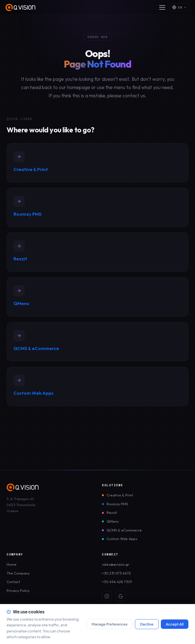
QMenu (113, 521)
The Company (18, 573)
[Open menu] (162, 7)
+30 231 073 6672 (116, 573)
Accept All (175, 624)
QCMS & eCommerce (124, 530)
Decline (147, 624)
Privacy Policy (18, 590)
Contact (13, 582)
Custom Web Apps (122, 539)
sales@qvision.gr (116, 564)
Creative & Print (120, 495)
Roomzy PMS (117, 504)
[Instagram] (107, 596)
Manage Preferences (109, 624)
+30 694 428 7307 (117, 582)
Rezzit (112, 512)
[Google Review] (121, 596)
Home (12, 564)
